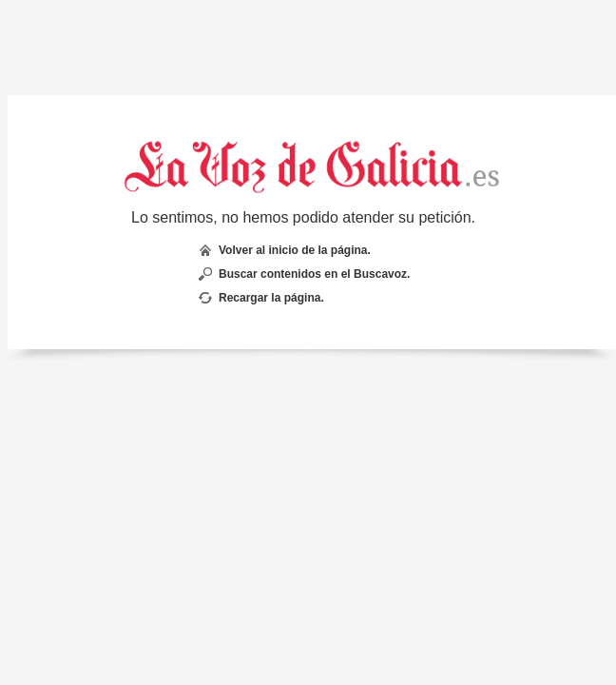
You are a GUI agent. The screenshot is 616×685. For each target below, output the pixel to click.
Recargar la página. (271, 298)
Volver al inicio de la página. (295, 250)
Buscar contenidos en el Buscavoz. (314, 274)
